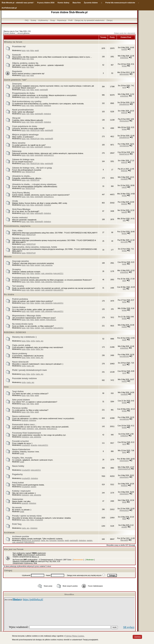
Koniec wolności (20, 218)
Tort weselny (18, 286)
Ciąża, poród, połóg (21, 345)
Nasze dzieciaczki (20, 362)
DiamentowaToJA (124, 469)
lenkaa (124, 66)
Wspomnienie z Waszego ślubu (27, 316)
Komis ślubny (64, 3)
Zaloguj (109, 20)
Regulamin (17, 71)
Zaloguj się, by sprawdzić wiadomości (89, 20)
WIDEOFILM (35, 130)
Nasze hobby (18, 466)
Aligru (124, 452)
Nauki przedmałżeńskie (23, 110)
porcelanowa (124, 146)
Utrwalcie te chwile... (22, 176)
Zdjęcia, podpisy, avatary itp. (25, 63)
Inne (6, 387)
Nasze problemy (20, 354)
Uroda (15, 201)
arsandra (25, 420)
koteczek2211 (49, 155)
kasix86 (124, 212)
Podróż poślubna (20, 299)
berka (124, 302)
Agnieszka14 (124, 121)
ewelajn (38, 265)
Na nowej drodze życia (23, 324)
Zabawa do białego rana (23, 160)
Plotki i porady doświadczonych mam (29, 370)
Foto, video (17, 231)
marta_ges (39, 341)
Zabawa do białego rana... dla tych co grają (32, 168)
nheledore (47, 105)
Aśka (32, 50)
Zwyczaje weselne (21, 261)
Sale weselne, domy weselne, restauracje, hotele (35, 247)
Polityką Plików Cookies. (75, 636)
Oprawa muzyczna (21, 238)
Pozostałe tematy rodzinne (24, 378)
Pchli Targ (17, 524)
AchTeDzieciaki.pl (9, 8)
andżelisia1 (124, 58)
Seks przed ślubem (21, 400)
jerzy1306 (124, 242)
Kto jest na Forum (14, 549)
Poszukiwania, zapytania (17, 226)
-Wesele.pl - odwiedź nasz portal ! (20, 3)
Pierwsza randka (20, 408)
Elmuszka (53, 540)
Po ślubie (9, 295)
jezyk (124, 87)
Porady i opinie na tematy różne (27, 516)
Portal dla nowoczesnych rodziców (120, 3)
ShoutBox (69, 594)
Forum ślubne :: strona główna (16, 33)
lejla (124, 220)
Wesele (8, 257)
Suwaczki (17, 55)
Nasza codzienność (21, 416)
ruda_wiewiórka (47, 265)
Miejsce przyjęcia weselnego (25, 135)
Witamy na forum (13, 42)
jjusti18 (124, 327)
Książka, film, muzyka (22, 458)
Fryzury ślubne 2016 (46, 3)
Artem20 (124, 113)
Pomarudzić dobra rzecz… (24, 425)
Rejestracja (62, 20)
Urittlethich (124, 436)
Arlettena (124, 486)
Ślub (4, 3)
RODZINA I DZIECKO (15, 332)
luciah (124, 264)
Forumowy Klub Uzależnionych (27, 433)
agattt (37, 50)
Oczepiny (16, 269)
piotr (28, 50)
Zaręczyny (17, 84)
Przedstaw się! (19, 47)
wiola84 (124, 527)
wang (124, 281)
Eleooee (124, 204)
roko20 (124, 187)
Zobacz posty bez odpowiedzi (125, 33)
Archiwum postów (21, 537)
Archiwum (9, 533)
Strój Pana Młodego (21, 209)
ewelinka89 (44, 90)
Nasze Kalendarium (21, 449)
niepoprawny (124, 461)
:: (101, 3)
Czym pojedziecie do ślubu (25, 126)
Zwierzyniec (18, 499)
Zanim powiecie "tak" (16, 80)
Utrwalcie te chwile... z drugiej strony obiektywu (34, 184)
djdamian (124, 171)
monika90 (124, 179)
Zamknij (137, 637)
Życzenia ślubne (91, 3)
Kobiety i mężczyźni (21, 491)
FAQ (27, 20)
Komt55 (124, 49)
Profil (70, 20)
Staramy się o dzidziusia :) (24, 337)
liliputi (124, 502)
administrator (124, 74)
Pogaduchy (17, 474)
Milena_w (35, 557)
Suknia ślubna (19, 307)
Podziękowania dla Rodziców (26, 278)
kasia (23, 50)
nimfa (33, 341)
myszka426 (26, 445)
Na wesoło (17, 508)
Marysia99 (124, 540)
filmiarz (124, 233)
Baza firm (77, 3)
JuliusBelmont (124, 104)
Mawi (124, 519)
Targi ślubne (18, 391)
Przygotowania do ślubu (23, 93)
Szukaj (33, 20)
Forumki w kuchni (20, 441)
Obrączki (16, 118)
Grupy (53, 20)
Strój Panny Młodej (21, 193)
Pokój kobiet (18, 483)
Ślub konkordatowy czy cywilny (27, 101)
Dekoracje (17, 151)
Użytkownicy (43, 20)
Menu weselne (19, 143)
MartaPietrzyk (124, 154)
